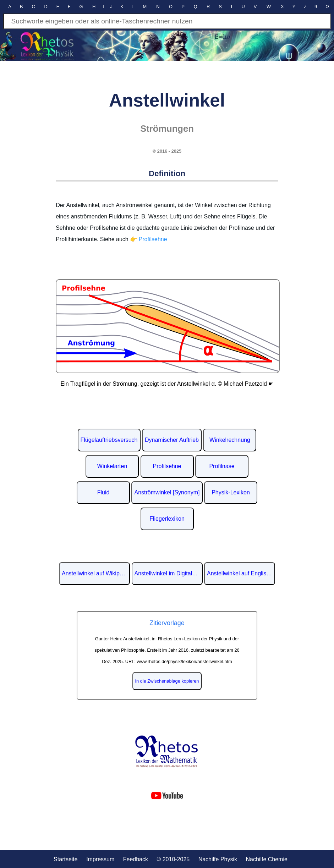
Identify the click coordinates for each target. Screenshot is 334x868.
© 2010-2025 (173, 859)
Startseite (66, 859)
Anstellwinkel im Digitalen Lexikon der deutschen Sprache (169, 573)
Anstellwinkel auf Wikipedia (96, 573)
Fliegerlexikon (167, 519)
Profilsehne (167, 466)
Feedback (136, 859)
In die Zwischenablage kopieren (167, 681)
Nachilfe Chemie (266, 859)
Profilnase (222, 466)
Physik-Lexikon (231, 492)
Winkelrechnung (230, 440)
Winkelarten (112, 466)
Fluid (103, 492)
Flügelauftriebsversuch (109, 440)
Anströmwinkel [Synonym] (167, 492)
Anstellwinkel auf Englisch (240, 573)
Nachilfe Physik (218, 859)
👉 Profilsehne (149, 239)
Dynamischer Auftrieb (172, 440)
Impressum (100, 859)
